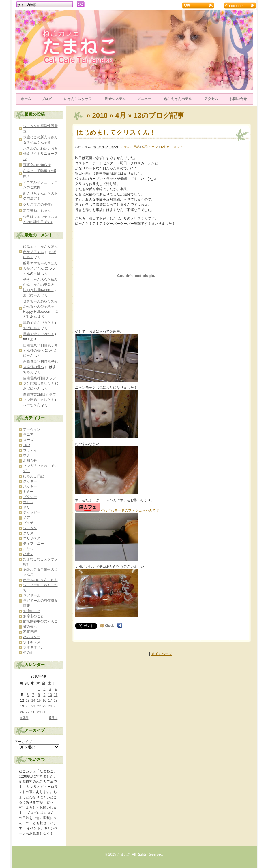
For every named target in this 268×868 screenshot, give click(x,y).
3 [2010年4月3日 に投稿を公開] (50, 689)
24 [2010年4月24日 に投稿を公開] (50, 706)
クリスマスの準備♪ (38, 205)
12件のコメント (172, 147)
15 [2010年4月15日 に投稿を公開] (39, 701)
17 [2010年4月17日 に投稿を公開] (50, 701)
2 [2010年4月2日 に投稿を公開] (45, 689)
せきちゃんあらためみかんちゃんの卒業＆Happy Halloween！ (40, 285)
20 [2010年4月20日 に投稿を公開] (28, 706)
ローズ (28, 440)
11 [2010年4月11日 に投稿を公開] (56, 695)
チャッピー (32, 512)
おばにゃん (32, 295)
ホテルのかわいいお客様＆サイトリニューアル (40, 154)
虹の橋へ (30, 627)
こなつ (28, 549)
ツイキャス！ (33, 642)
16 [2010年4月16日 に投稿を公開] (44, 701)
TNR (27, 445)
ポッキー (30, 486)
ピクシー (30, 497)
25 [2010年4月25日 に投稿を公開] (56, 706)
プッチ (28, 523)
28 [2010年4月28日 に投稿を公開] (33, 712)
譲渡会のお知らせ (37, 165)
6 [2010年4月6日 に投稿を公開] (28, 695)
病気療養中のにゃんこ (40, 621)
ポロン (28, 502)
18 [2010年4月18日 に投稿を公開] (56, 701)
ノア (27, 518)
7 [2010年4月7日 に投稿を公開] (33, 695)
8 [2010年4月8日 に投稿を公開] (39, 695)
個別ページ (150, 147)
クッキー (30, 481)
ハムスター (32, 637)
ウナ (27, 455)
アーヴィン (32, 429)
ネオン (28, 554)
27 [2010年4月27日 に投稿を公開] (28, 712)
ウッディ (30, 450)
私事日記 (30, 632)
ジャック (30, 528)
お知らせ (30, 461)
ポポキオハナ (33, 647)
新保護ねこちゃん (37, 211)
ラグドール (32, 595)
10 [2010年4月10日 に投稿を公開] (50, 695)
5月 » (54, 718)
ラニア (28, 435)
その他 (28, 652)
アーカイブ (23, 742)
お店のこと (32, 611)
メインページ (162, 654)
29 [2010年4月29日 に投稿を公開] (39, 712)
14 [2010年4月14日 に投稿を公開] (33, 701)
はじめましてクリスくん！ (116, 132)
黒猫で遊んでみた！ (39, 323)
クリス (28, 533)
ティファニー (33, 544)
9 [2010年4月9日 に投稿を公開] (45, 695)
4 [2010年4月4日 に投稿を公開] (56, 689)
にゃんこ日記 (130, 147)
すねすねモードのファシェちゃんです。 (119, 510)
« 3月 (24, 718)
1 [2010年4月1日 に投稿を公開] (39, 689)
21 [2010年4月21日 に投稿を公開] (33, 706)
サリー (28, 507)
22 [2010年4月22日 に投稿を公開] (39, 706)
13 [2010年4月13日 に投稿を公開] (28, 701)
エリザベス (32, 538)
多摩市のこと (33, 616)
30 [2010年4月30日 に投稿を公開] (44, 712)
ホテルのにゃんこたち (40, 580)
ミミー (28, 492)
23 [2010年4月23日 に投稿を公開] (44, 706)
